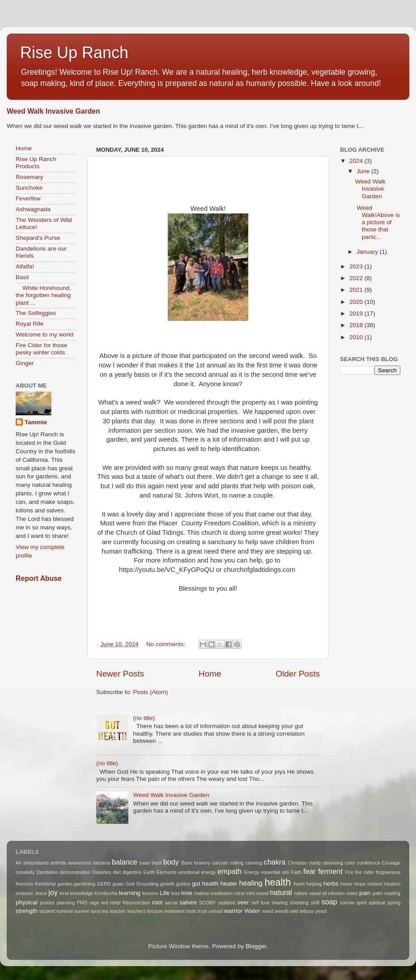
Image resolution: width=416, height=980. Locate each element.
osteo (352, 893)
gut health (205, 884)
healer (229, 884)
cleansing (333, 863)
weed (267, 911)
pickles (47, 903)
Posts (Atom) (151, 692)
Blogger (256, 946)
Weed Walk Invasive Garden (53, 111)
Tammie (36, 422)
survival (65, 911)
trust (202, 911)
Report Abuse (39, 578)
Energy (252, 872)
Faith (296, 872)
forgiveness (388, 872)
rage (94, 903)
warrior (233, 911)
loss (176, 893)
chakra (275, 862)
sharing (279, 903)
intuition (392, 884)
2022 (357, 278)
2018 (357, 325)
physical (27, 902)
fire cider (365, 872)
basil (157, 863)
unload (216, 911)
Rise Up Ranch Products (36, 163)
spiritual (377, 903)
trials (191, 911)
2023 (357, 266)
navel (315, 893)
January (368, 252)
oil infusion (333, 893)
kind (64, 893)
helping (314, 884)
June (364, 171)
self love (261, 903)
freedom (25, 884)
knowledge (81, 893)
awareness (80, 863)
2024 (357, 161)
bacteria (102, 863)
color (350, 863)
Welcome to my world (45, 334)
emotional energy (197, 872)
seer (243, 902)
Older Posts (298, 674)
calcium (220, 863)
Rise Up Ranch (74, 53)
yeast (321, 911)
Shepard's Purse (38, 238)
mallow (202, 893)
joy (53, 892)
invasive (24, 893)
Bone (187, 863)
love (187, 893)
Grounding (147, 884)
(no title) (144, 718)
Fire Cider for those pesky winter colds (42, 349)
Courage (391, 863)
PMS (82, 903)
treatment (174, 911)
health (278, 882)
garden (65, 884)
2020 (357, 302)
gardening (85, 884)
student (47, 911)
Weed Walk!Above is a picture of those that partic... (378, 222)
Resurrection (136, 903)
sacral (171, 903)
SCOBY (208, 903)
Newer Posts (120, 674)
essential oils (275, 872)
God (130, 884)
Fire (349, 872)
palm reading (386, 893)
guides (183, 884)
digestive (132, 872)
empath (229, 871)
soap (329, 902)
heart (299, 884)
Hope (360, 884)
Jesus (41, 893)
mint (250, 893)
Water (252, 911)
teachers (136, 911)
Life (165, 893)
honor (347, 884)
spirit (362, 903)
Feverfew (28, 198)
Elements (167, 872)
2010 (357, 337)
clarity (315, 863)
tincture (155, 911)
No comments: (167, 644)
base (145, 863)
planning (66, 903)
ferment (330, 871)
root (157, 902)
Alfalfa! (25, 266)
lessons (151, 893)
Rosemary (30, 177)
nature (301, 893)
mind (239, 893)
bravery (202, 863)
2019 (357, 313)
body (171, 862)
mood (262, 893)
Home (210, 674)
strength (27, 911)
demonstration (75, 872)
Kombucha (106, 893)
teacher (118, 911)
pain (365, 893)
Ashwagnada (33, 209)
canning (254, 863)
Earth (149, 872)
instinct (375, 884)
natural (281, 892)
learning (130, 893)
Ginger (25, 363)
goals (118, 884)
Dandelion (47, 872)
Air (19, 863)
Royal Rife (30, 324)
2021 (357, 290)
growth (167, 884)
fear (310, 871)
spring (394, 903)
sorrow (347, 903)
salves (188, 902)
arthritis (58, 863)
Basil (22, 277)
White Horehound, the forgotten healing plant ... (43, 295)
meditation (221, 893)
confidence (369, 863)
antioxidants (36, 863)
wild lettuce (302, 911)
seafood (226, 903)
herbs (331, 884)
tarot (96, 911)
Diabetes (102, 872)
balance (125, 862)
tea (105, 911)
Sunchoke (29, 188)
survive (82, 911)
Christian (297, 863)
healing (250, 883)
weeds (282, 911)
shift (315, 903)
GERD (104, 884)
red (105, 903)
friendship (45, 884)
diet (117, 872)
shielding (299, 903)
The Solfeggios (36, 313)
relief (115, 903)
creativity (25, 872)
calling (237, 863)
